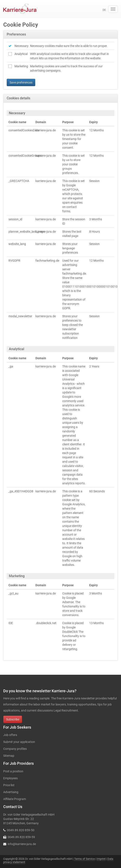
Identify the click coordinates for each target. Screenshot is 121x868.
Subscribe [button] (13, 719)
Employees (10, 778)
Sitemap (9, 756)
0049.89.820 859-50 (21, 830)
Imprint (101, 859)
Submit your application (19, 742)
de (104, 10)
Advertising (11, 792)
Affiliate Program (15, 799)
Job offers (10, 735)
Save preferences (21, 82)
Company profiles (15, 749)
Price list (9, 785)
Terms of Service (84, 859)
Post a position (13, 771)
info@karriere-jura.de (22, 844)
